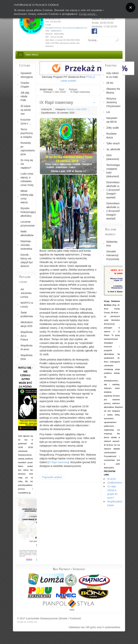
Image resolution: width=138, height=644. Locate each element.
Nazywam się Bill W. (112, 120)
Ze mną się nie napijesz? (27, 164)
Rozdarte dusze (111, 136)
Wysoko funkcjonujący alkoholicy (27, 212)
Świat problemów (27, 314)
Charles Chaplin (25, 85)
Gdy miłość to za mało (113, 75)
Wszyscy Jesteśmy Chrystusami (113, 102)
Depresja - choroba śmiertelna (26, 245)
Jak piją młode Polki (25, 96)
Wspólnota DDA (26, 357)
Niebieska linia (112, 244)
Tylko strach (113, 143)
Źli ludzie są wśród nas (26, 110)
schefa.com (32, 622)
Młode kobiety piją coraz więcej (27, 197)
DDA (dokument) (113, 157)
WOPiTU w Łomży (27, 305)
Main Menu (32, 55)
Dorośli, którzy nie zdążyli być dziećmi (27, 260)
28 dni (110, 83)
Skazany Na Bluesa (113, 91)
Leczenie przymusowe (27, 224)
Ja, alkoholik (113, 149)
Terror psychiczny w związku (27, 133)
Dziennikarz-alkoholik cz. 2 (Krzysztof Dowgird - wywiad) (113, 211)
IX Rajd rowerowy (58, 462)
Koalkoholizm (115, 483)
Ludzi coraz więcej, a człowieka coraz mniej (27, 179)
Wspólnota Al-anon (26, 347)
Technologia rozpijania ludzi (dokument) (113, 171)
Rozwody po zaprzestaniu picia (27, 149)
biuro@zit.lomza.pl (53, 28)
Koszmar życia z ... (26, 122)
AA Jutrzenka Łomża (26, 293)
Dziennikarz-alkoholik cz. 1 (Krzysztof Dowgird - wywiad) (113, 190)
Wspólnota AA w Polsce (26, 336)
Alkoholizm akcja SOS (27, 324)
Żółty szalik (113, 128)
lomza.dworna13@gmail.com (75, 28)
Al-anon (112, 479)
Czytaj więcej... (88, 14)
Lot (108, 112)
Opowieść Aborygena (27, 75)
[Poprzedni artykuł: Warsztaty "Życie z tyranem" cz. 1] (52, 477)
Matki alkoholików (27, 233)
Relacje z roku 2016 (76, 109)
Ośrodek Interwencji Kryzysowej (113, 255)
